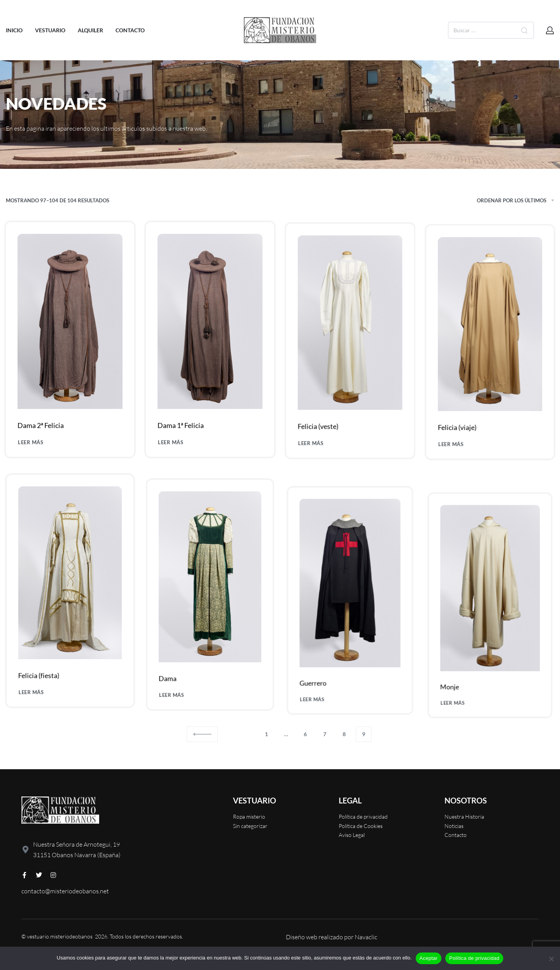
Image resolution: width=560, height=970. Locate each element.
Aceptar (429, 958)
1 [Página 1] (266, 734)
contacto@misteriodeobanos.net (65, 891)
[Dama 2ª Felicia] (70, 339)
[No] (551, 957)
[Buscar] (524, 30)
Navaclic (366, 937)
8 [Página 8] (344, 734)
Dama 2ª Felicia (42, 438)
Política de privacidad (474, 958)
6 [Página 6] (305, 734)
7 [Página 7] (325, 734)
